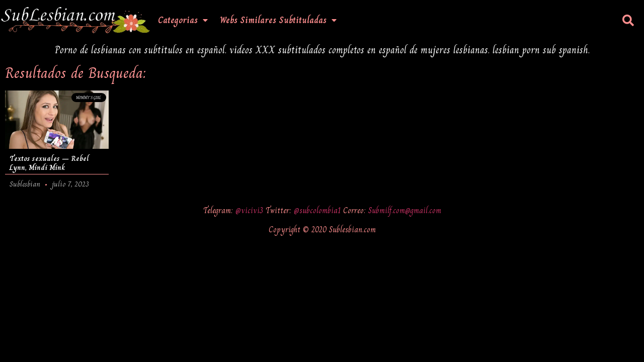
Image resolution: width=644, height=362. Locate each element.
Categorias (183, 20)
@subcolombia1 (318, 210)
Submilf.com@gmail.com (405, 210)
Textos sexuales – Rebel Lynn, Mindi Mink (49, 163)
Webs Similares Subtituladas (278, 20)
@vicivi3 (251, 210)
